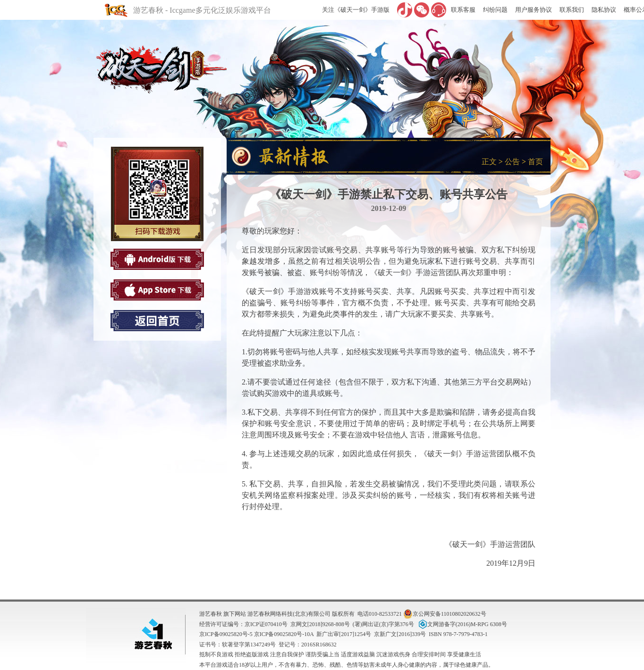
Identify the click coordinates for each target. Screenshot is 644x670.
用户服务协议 (534, 10)
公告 (512, 162)
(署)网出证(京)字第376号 (383, 624)
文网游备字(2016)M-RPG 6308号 (462, 624)
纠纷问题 (495, 10)
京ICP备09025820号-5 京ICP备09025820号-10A (256, 634)
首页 (535, 162)
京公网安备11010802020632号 (445, 614)
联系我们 (572, 10)
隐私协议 (604, 10)
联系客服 (463, 10)
